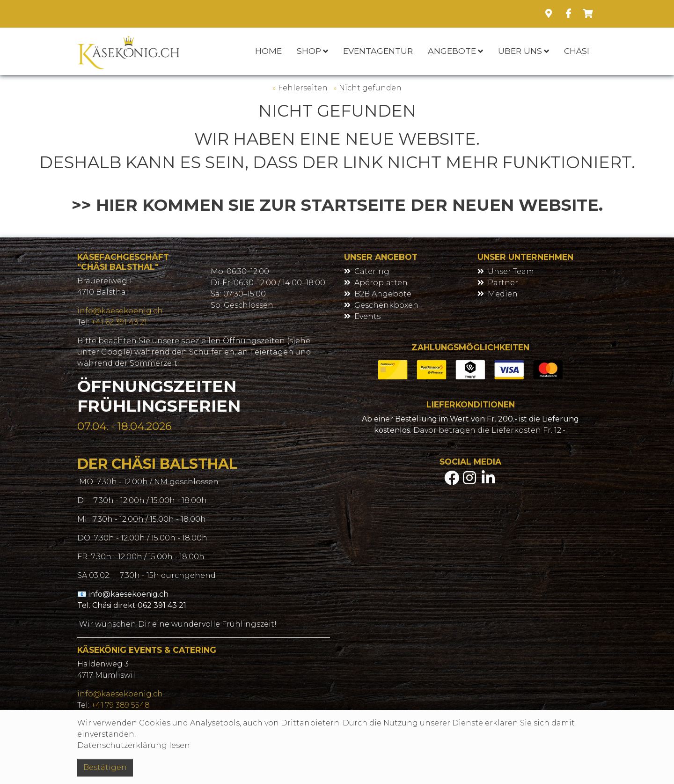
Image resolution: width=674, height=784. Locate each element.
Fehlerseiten (303, 88)
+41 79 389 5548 (121, 705)
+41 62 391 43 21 (119, 322)
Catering (372, 271)
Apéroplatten (381, 283)
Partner (503, 283)
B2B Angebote (383, 294)
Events (367, 316)
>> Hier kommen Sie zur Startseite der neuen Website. (337, 205)
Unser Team (511, 271)
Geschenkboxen (386, 305)
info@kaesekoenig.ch (120, 311)
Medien (503, 294)
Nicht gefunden (370, 88)
